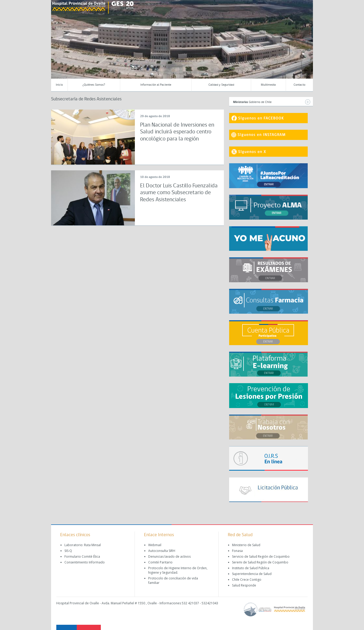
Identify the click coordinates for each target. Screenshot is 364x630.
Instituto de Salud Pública (251, 568)
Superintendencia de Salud (252, 574)
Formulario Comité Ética (82, 556)
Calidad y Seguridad (221, 85)
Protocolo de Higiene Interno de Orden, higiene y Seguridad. (178, 570)
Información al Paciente (156, 85)
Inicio (59, 85)
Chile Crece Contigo (247, 580)
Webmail (155, 545)
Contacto (299, 85)
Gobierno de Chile (272, 102)
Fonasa (237, 551)
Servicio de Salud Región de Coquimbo (261, 556)
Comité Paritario (160, 562)
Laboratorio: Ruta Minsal (83, 545)
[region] (182, 43)
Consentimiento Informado (85, 562)
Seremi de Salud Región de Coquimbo (260, 562)
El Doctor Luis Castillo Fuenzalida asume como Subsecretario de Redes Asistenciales (179, 193)
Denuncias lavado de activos (169, 556)
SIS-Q (68, 551)
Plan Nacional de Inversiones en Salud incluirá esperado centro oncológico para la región (177, 132)
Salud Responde (244, 585)
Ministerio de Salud (246, 545)
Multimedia (268, 85)
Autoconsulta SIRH (162, 551)
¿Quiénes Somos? (94, 85)
